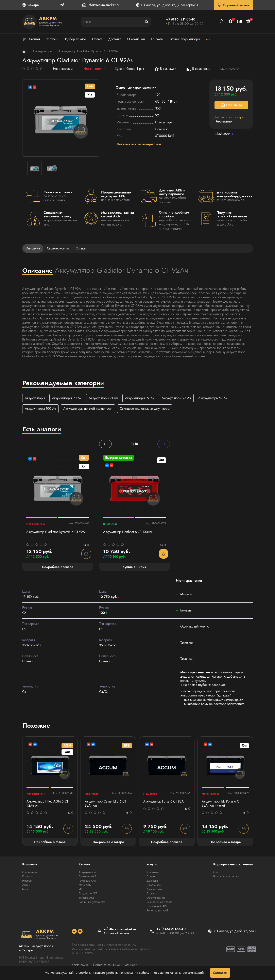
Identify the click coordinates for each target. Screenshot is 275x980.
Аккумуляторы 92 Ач (140, 398)
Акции (26, 886)
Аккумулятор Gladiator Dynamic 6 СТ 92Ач (56, 532)
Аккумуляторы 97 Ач (213, 398)
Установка (153, 873)
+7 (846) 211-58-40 (181, 19)
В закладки (165, 69)
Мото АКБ (85, 886)
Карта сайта (80, 965)
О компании (30, 873)
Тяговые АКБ (87, 898)
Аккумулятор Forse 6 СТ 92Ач (164, 802)
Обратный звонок (233, 5)
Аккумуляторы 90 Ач (67, 398)
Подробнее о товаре (50, 842)
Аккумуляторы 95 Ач (176, 398)
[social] (74, 932)
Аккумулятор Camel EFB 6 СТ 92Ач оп (105, 804)
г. (237, 117)
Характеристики (58, 248)
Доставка (152, 881)
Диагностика (154, 890)
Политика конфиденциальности (116, 965)
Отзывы (81, 248)
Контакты (28, 877)
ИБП (82, 890)
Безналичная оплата (159, 903)
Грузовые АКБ (87, 881)
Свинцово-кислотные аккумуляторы (145, 409)
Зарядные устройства (92, 903)
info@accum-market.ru (104, 5)
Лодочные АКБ (88, 894)
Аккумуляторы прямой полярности (88, 409)
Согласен (220, 973)
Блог (25, 890)
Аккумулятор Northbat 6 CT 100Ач (127, 532)
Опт (216, 873)
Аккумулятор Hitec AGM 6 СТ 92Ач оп (47, 804)
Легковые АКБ (87, 877)
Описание (33, 248)
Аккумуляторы (42, 51)
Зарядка (152, 894)
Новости (27, 881)
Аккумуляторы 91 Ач (103, 398)
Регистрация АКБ (157, 911)
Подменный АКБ (157, 907)
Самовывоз (154, 886)
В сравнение (198, 69)
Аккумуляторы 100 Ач (40, 409)
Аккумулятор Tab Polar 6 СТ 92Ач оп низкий (221, 804)
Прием (151, 877)
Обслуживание (156, 898)
